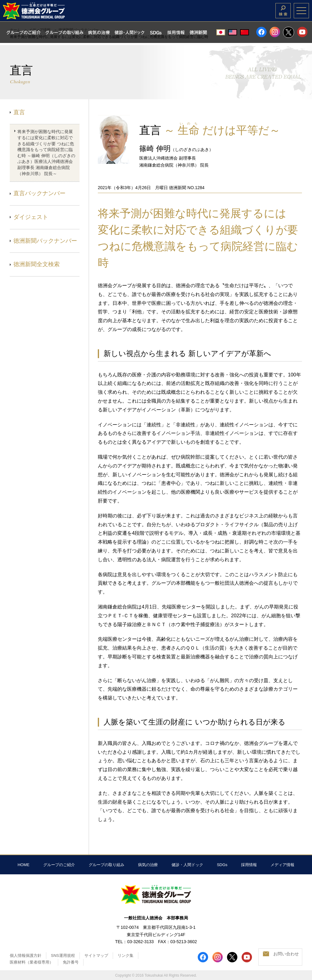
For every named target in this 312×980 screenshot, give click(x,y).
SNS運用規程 (63, 955)
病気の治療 (148, 865)
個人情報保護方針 (26, 955)
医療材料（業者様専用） (32, 962)
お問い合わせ (286, 954)
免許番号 (71, 962)
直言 (19, 112)
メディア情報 (282, 865)
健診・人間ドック (187, 865)
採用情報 (249, 865)
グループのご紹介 (59, 865)
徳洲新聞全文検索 (37, 264)
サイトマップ (96, 955)
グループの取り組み (106, 865)
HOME (24, 865)
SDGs (222, 865)
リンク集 (126, 955)
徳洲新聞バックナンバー (45, 241)
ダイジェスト (31, 217)
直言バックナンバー (39, 193)
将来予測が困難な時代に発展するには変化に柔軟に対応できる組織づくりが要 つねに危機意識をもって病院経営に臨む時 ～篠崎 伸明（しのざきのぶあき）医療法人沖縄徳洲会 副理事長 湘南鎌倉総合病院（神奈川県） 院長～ (46, 152)
